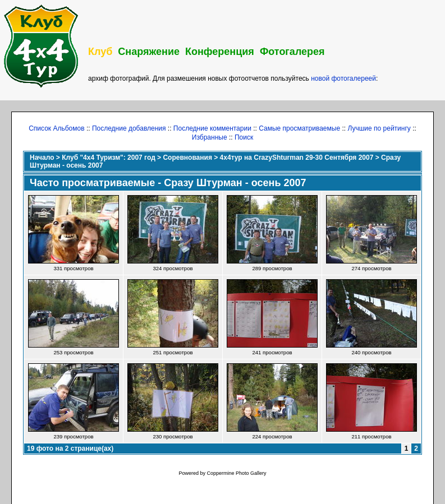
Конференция (220, 52)
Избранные (210, 137)
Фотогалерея (292, 52)
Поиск (244, 137)
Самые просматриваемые (299, 128)
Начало (42, 158)
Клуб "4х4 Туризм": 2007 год (109, 158)
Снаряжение (149, 52)
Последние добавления (129, 128)
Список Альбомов (56, 128)
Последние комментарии (212, 128)
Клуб (100, 52)
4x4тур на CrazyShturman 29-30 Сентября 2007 (297, 158)
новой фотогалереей (343, 78)
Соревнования (187, 158)
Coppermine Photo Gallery (236, 473)
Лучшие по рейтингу (379, 128)
